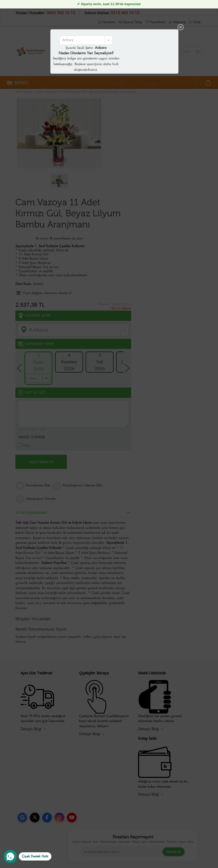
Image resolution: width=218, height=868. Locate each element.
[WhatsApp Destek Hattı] (28, 856)
